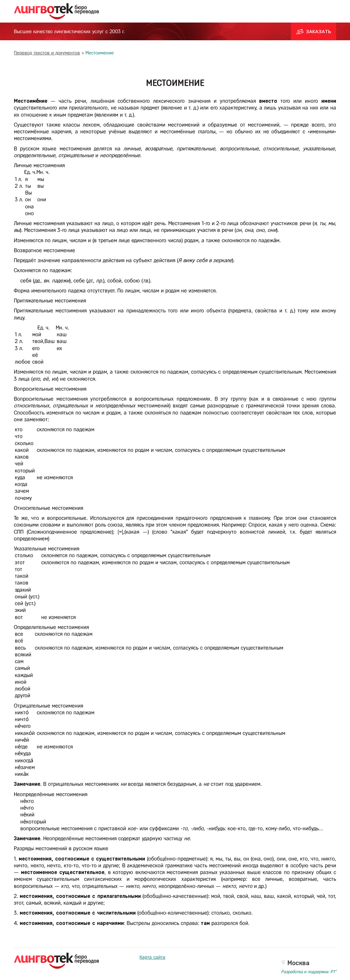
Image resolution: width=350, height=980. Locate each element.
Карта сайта (152, 957)
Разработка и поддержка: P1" (309, 972)
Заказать (314, 31)
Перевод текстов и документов (47, 53)
